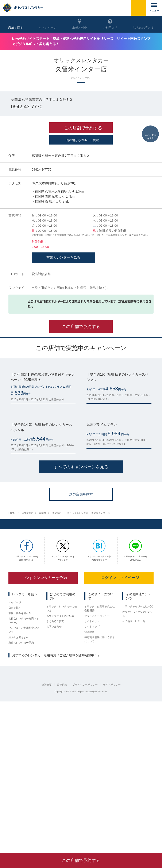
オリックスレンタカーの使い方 (62, 752)
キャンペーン (47, 24)
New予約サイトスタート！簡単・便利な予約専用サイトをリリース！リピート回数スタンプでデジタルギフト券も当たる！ (83, 41)
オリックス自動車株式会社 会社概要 (100, 752)
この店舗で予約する (81, 395)
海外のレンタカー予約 (21, 787)
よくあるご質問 (55, 765)
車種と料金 (80, 24)
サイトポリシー (93, 765)
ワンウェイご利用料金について (24, 774)
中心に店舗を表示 (150, 128)
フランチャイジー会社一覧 (138, 750)
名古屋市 (37, 807)
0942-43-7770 (28, 107)
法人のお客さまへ (19, 782)
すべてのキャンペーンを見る (81, 610)
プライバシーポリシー (97, 760)
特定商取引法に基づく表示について (100, 784)
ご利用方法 (110, 24)
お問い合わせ (54, 771)
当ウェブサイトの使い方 (60, 760)
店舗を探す (15, 752)
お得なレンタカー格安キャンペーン (24, 765)
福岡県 (73, 807)
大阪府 (50, 807)
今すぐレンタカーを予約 (43, 721)
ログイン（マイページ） (119, 721)
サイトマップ (92, 771)
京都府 (24, 807)
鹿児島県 (97, 807)
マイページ (15, 746)
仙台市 (12, 807)
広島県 (61, 807)
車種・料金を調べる (20, 757)
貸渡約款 (89, 776)
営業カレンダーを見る (63, 326)
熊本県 (84, 807)
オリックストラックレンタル (138, 758)
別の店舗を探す (81, 637)
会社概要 (47, 836)
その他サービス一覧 (134, 765)
